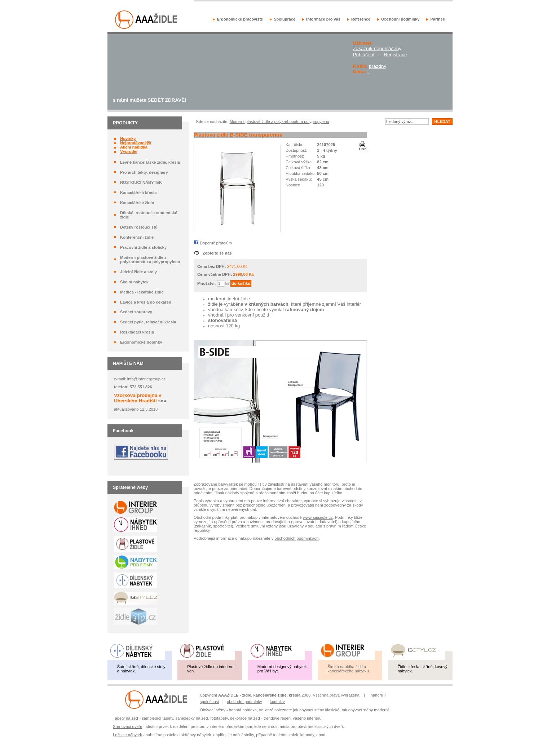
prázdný (378, 66)
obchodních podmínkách (297, 538)
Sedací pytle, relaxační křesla (148, 322)
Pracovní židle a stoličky (143, 247)
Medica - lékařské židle (142, 292)
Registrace (395, 55)
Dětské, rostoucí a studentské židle (149, 215)
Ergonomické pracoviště (240, 19)
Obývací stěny (213, 710)
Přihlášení (364, 55)
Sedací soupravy (136, 312)
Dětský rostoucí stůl (139, 227)
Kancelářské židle (137, 203)
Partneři (438, 19)
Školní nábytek (134, 282)
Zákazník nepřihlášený (377, 48)
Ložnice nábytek (127, 735)
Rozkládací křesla (137, 332)
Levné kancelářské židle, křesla (150, 162)
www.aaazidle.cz (318, 517)
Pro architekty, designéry (144, 172)
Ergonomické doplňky (141, 342)
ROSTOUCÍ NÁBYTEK (141, 182)
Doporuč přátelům (216, 243)
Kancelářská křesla (138, 193)
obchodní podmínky (244, 702)
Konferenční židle (137, 237)
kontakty (277, 702)
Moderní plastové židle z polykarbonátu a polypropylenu (150, 260)
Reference (361, 19)
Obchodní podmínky (400, 19)
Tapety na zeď (125, 718)
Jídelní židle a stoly (138, 272)
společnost (210, 702)
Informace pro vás (323, 19)
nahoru (377, 695)
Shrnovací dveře (127, 726)
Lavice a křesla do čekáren (146, 302)
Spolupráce (285, 19)
